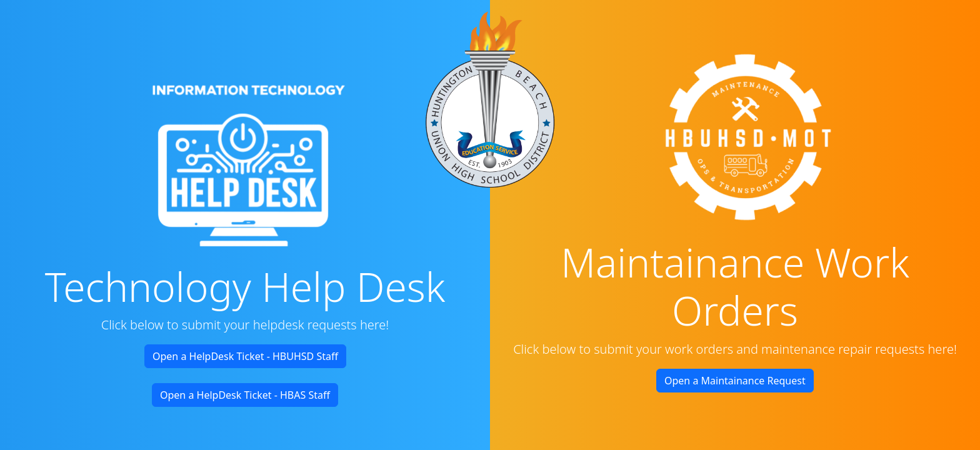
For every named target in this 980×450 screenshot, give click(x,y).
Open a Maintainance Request (735, 381)
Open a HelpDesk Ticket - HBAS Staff (245, 395)
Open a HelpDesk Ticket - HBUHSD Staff (245, 356)
